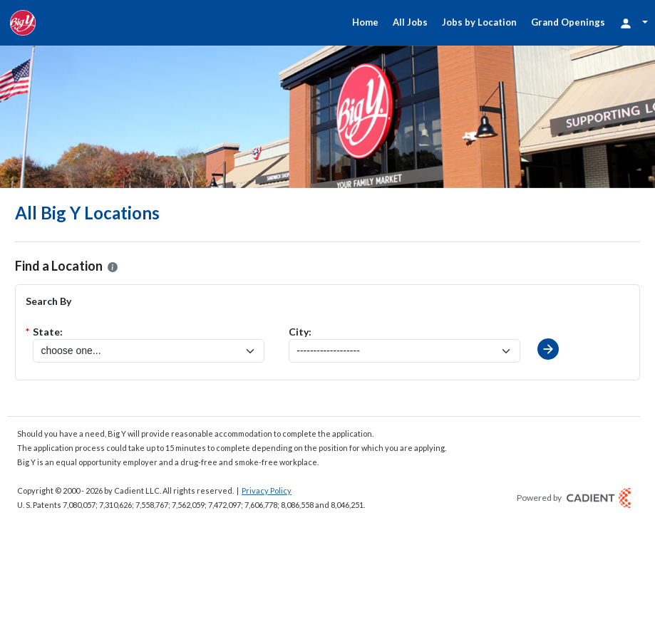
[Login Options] (634, 22)
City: (300, 332)
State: (48, 332)
